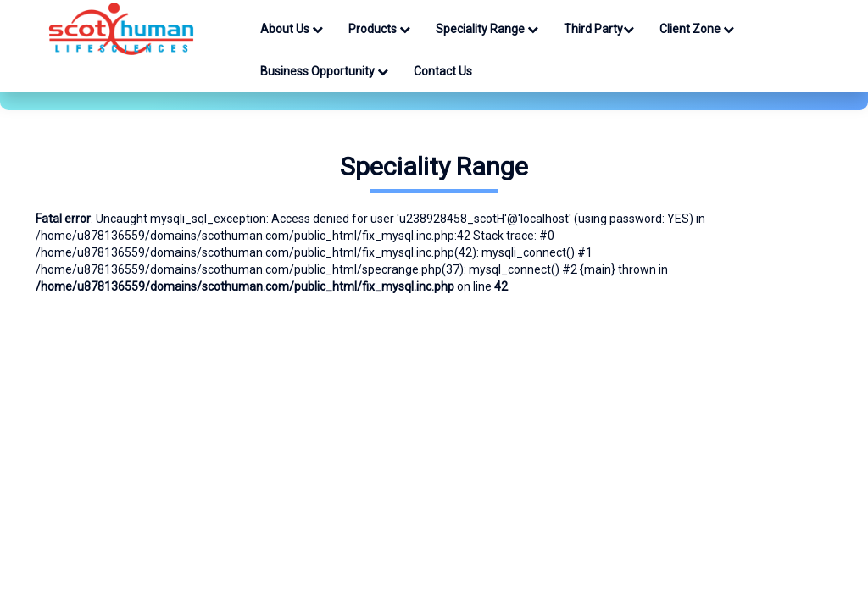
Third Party (599, 29)
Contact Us (443, 71)
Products (379, 29)
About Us (292, 29)
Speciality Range (487, 29)
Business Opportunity (324, 71)
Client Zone (697, 29)
